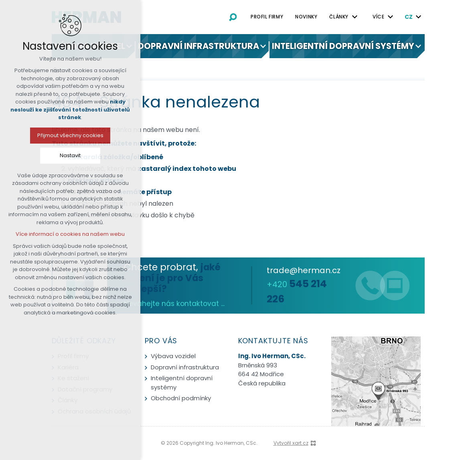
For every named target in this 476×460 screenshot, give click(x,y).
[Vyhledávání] (233, 17)
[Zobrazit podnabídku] (354, 17)
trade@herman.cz (304, 270)
